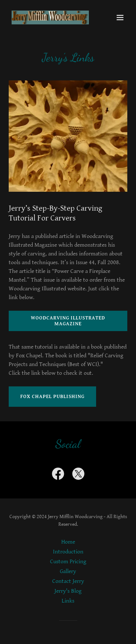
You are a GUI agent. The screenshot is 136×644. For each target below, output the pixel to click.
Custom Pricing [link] (68, 562)
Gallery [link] (68, 571)
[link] (50, 17)
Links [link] (68, 601)
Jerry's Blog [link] (68, 591)
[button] (120, 17)
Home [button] (68, 542)
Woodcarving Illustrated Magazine (68, 321)
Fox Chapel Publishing (52, 397)
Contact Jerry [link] (68, 581)
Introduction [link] (68, 552)
